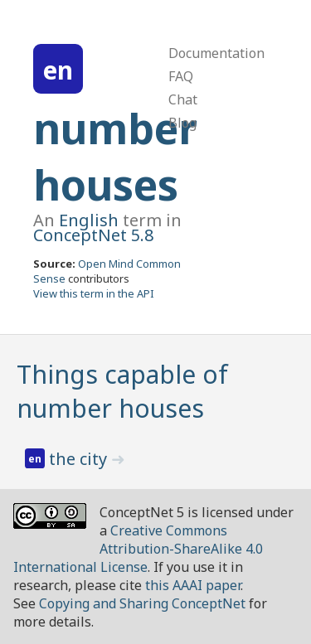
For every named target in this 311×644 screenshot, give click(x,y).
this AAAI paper (193, 585)
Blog (182, 123)
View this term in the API (94, 293)
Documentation (216, 53)
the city (80, 459)
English (89, 220)
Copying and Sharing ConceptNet (142, 603)
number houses (115, 157)
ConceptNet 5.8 (93, 235)
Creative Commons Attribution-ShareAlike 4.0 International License (138, 549)
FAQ (181, 76)
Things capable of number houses (122, 391)
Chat (183, 99)
